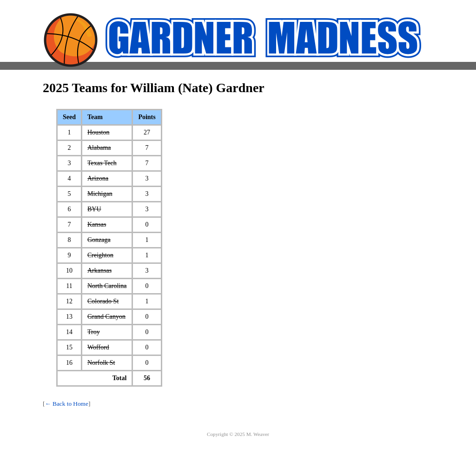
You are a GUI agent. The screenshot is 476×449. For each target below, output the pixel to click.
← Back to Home (66, 404)
